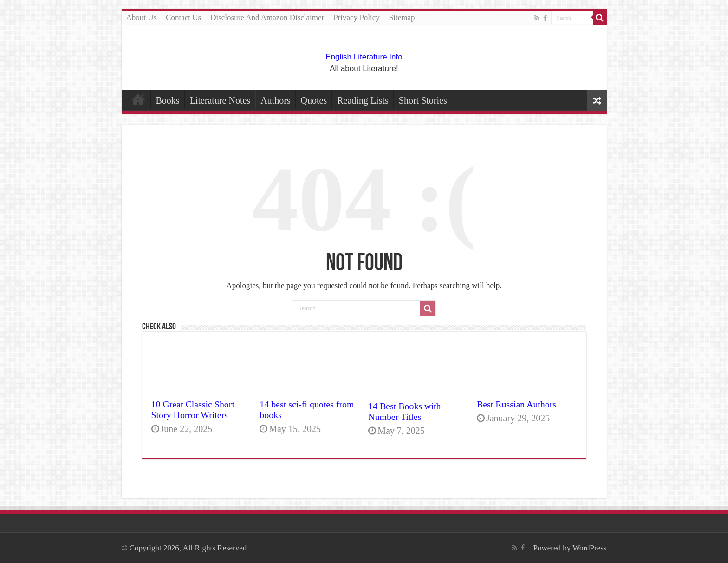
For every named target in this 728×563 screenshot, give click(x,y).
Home (138, 99)
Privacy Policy (357, 17)
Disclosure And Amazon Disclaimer (267, 17)
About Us (142, 17)
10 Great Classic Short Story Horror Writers (193, 409)
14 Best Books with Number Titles (404, 411)
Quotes (314, 100)
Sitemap (402, 17)
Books (168, 100)
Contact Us (183, 17)
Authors (275, 100)
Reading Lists (363, 100)
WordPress (589, 548)
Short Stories (423, 100)
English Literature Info (364, 57)
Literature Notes (220, 100)
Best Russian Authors (517, 404)
